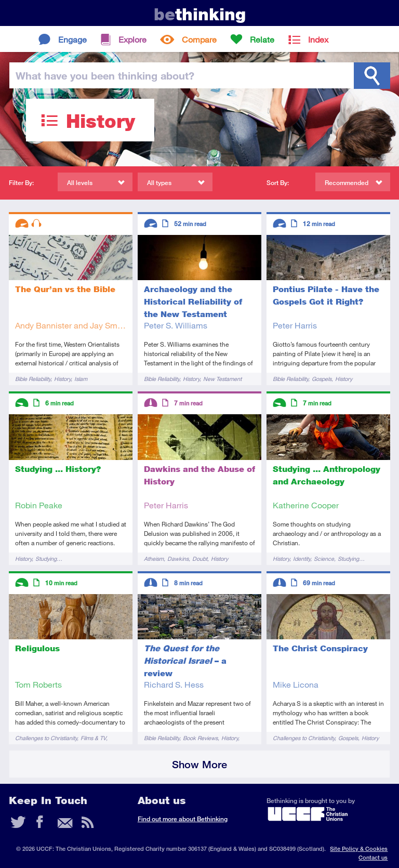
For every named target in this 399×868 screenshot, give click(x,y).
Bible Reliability (33, 379)
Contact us (373, 857)
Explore (132, 39)
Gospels (322, 379)
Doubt (200, 558)
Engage (72, 39)
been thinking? (105, 75)
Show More (199, 764)
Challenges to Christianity (46, 738)
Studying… (49, 558)
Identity (302, 558)
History (62, 379)
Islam (81, 379)
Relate (262, 39)
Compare (199, 39)
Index (318, 39)
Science (324, 558)
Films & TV (93, 738)
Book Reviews (200, 738)
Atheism (154, 558)
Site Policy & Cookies (359, 849)
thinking (200, 14)
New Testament (222, 379)
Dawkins (178, 558)
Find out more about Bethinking (183, 819)
